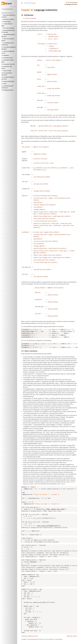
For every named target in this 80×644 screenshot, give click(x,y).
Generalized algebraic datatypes (9, 48)
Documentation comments (7, 74)
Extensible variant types (7, 61)
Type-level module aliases (8, 40)
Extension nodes (7, 58)
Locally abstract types (7, 25)
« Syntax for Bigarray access (29, 636)
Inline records (6, 71)
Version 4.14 (13, 7)
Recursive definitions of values (8, 16)
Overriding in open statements (8, 44)
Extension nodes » (72, 636)
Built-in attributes (30, 18)
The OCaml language (71, 2)
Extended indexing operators (8, 78)
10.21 (45, 378)
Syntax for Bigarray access (8, 52)
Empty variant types (8, 81)
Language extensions (71, 4)
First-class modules (8, 28)
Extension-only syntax (7, 67)
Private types (6, 22)
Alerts (4, 84)
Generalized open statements (7, 87)
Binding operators (7, 90)
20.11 (32, 428)
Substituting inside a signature (8, 35)
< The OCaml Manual (7, 9)
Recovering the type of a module (8, 31)
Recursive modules (8, 19)
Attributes (5, 55)
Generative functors (8, 64)
